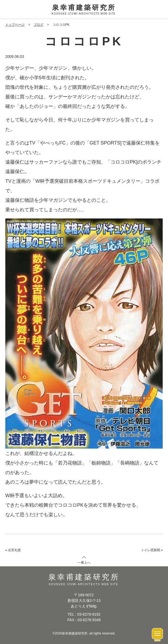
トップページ (15, 25)
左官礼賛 (14, 550)
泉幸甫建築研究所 (84, 10)
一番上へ (84, 562)
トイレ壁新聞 (150, 550)
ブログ (39, 25)
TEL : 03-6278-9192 (84, 614)
